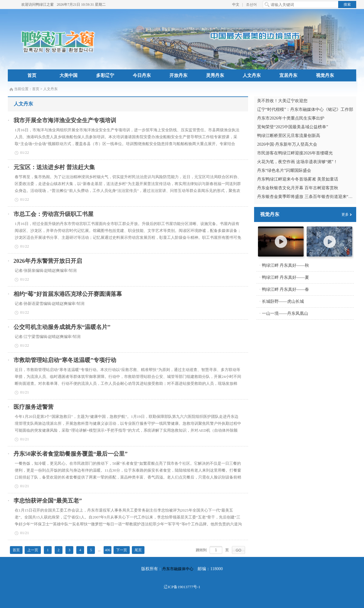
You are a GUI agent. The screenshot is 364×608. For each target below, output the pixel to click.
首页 (32, 75)
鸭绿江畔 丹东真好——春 (286, 289)
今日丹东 (142, 75)
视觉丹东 (325, 75)
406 (108, 550)
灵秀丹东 (215, 75)
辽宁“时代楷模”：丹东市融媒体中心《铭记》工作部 (305, 109)
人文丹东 (252, 75)
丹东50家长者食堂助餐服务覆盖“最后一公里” (71, 454)
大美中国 (68, 75)
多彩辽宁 (105, 75)
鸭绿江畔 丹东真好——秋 (286, 265)
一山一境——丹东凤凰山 (285, 313)
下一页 (122, 550)
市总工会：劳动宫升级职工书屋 (53, 214)
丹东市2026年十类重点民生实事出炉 (291, 118)
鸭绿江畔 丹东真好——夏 (286, 277)
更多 (345, 214)
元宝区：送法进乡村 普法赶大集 (54, 167)
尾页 (138, 550)
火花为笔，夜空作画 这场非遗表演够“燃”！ (297, 162)
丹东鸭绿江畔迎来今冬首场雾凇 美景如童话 (298, 179)
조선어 (251, 5)
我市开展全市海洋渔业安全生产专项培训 (65, 120)
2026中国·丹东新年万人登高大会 (287, 144)
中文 (236, 5)
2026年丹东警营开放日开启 (48, 261)
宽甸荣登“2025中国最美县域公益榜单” (293, 127)
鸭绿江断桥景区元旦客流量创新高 (289, 136)
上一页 (33, 550)
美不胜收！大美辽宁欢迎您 (282, 101)
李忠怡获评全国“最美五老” (48, 501)
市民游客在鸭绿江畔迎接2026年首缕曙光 (295, 153)
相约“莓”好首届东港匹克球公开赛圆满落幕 (68, 294)
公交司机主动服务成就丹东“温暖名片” (62, 327)
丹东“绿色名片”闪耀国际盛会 (284, 170)
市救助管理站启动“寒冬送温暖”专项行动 (65, 360)
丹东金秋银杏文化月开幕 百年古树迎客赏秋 (298, 188)
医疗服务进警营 (33, 407)
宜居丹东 (288, 75)
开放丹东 (178, 75)
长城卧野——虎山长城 (283, 301)
